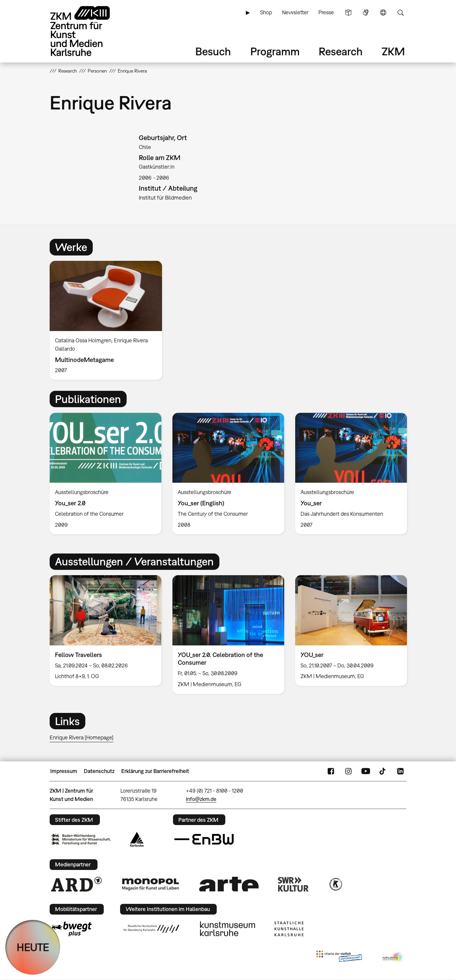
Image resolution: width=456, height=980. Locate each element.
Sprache (383, 12)
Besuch (213, 51)
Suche (400, 12)
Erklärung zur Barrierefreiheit (155, 771)
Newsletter (295, 12)
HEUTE (33, 947)
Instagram (348, 771)
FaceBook (331, 771)
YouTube (366, 771)
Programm (275, 51)
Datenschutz (99, 771)
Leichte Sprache (348, 12)
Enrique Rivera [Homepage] (81, 737)
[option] (109, 320)
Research (341, 51)
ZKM (393, 51)
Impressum (64, 771)
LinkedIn (400, 771)
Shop (266, 12)
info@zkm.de (201, 799)
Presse (326, 12)
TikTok (383, 771)
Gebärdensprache (366, 12)
